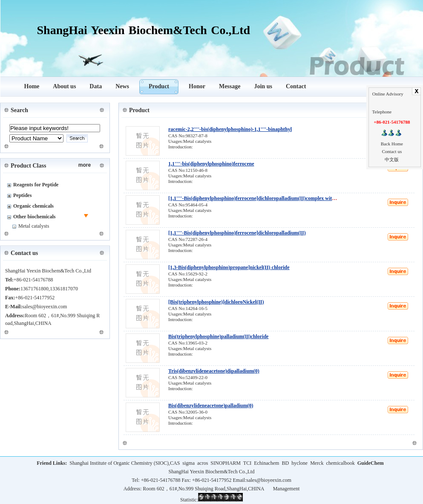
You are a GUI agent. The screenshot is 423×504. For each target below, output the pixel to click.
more (85, 165)
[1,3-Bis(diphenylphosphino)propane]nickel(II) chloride (229, 267)
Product (159, 86)
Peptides (22, 195)
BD (285, 463)
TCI (247, 463)
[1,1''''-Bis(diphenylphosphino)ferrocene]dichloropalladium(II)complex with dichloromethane (270, 198)
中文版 (392, 159)
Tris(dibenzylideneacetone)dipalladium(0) (214, 371)
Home (32, 86)
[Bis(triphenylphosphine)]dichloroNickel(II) (216, 302)
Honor (197, 86)
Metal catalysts (34, 226)
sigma (188, 463)
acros (203, 463)
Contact (296, 86)
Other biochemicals (34, 217)
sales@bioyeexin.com (269, 480)
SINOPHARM (226, 463)
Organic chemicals (33, 206)
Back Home (392, 144)
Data (96, 86)
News (122, 86)
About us (64, 86)
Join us (263, 86)
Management (286, 489)
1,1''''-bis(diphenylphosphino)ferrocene (211, 164)
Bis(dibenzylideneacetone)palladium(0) (211, 406)
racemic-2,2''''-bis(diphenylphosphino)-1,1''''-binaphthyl (230, 129)
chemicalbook (340, 463)
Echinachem (266, 463)
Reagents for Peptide (36, 185)
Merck (317, 463)
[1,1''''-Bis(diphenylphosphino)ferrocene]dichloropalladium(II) (237, 233)
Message (230, 86)
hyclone (299, 463)
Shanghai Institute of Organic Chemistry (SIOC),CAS (125, 463)
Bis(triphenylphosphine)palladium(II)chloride (218, 336)
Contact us (392, 151)
